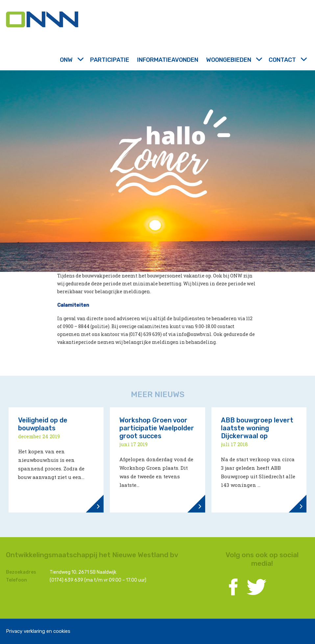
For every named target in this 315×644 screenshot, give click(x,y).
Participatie (110, 60)
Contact (287, 60)
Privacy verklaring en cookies (38, 631)
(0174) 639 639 (66, 580)
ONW (71, 60)
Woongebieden (233, 60)
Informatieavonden (168, 60)
